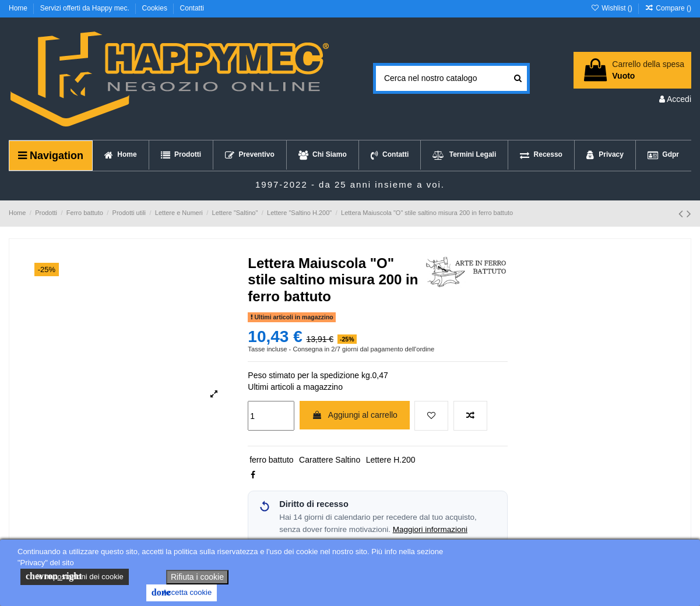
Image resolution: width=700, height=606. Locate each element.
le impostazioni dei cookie (75, 576)
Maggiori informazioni (430, 529)
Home (19, 8)
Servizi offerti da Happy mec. (86, 8)
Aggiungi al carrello (355, 415)
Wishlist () (612, 8)
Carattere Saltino (330, 460)
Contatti (192, 8)
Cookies (156, 8)
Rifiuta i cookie (197, 577)
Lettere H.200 (391, 460)
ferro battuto (272, 460)
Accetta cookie (182, 593)
